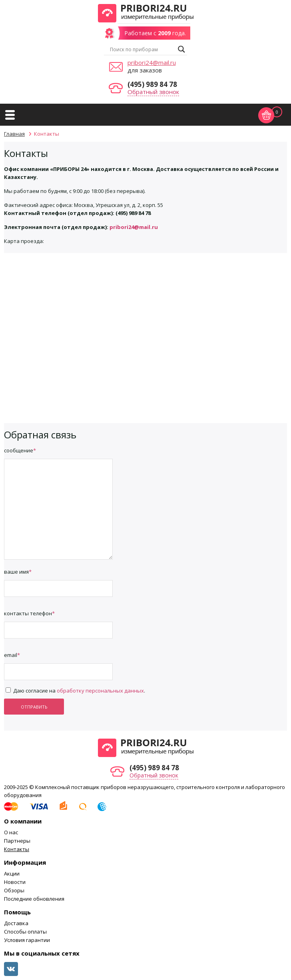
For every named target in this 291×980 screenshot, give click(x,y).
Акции (12, 874)
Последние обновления (34, 899)
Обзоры (14, 890)
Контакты (17, 849)
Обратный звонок (153, 92)
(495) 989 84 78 (152, 84)
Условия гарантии (27, 940)
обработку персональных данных (100, 691)
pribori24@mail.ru (152, 62)
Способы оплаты (25, 932)
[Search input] (142, 49)
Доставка (16, 923)
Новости (15, 882)
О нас (11, 832)
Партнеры (17, 841)
